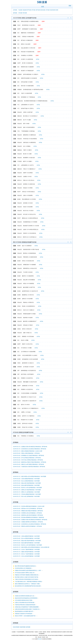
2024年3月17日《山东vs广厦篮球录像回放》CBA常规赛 (26, 549)
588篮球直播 (22, 627)
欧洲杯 (57, 10)
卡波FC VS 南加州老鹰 (26, 93)
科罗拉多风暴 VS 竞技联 (27, 82)
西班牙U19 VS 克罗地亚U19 (30, 237)
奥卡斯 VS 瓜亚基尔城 (27, 63)
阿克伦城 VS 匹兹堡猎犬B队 (28, 52)
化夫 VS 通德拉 (27, 146)
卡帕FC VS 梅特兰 (27, 150)
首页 (43, 7)
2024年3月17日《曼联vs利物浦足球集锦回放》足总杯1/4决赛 (28, 451)
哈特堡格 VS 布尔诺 (28, 203)
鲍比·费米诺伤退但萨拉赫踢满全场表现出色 (25, 566)
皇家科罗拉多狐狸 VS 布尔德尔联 (29, 78)
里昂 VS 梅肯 (26, 124)
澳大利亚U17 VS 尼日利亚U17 (30, 116)
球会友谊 (20, 112)
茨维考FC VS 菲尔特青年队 (30, 233)
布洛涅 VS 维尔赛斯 (28, 207)
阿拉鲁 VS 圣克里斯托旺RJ (28, 306)
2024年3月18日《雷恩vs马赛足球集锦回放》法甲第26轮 (26, 453)
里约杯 (19, 306)
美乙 (18, 21)
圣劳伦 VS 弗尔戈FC (27, 329)
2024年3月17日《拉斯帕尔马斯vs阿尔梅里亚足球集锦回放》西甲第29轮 (30, 447)
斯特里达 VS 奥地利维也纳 (29, 253)
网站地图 (40, 639)
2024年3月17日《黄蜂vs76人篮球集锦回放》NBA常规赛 (26, 492)
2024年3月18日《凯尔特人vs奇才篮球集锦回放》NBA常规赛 (27, 488)
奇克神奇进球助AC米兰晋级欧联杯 (23, 568)
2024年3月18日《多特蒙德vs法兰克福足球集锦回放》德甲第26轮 (29, 455)
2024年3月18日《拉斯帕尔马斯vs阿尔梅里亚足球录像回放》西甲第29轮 (30, 520)
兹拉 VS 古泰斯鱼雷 (27, 246)
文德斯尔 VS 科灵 (27, 177)
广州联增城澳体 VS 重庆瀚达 (28, 131)
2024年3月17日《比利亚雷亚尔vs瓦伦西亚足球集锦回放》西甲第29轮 (30, 449)
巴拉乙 (19, 25)
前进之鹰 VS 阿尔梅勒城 (29, 280)
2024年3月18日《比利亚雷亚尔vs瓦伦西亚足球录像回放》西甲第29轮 (30, 524)
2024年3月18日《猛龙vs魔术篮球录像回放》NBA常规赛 (26, 543)
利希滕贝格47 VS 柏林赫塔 (29, 265)
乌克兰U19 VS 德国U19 (29, 310)
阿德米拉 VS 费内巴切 (28, 302)
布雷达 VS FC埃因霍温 (29, 284)
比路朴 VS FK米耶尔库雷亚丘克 (31, 229)
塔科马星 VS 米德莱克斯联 (27, 86)
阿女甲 (19, 192)
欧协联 (19, 246)
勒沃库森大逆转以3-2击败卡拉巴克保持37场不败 (26, 577)
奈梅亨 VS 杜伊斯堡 (28, 173)
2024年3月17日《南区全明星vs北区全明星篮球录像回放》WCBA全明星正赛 (31, 547)
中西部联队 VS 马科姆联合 (27, 436)
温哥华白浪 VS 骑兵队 (27, 423)
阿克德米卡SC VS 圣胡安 (27, 420)
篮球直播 (15, 13)
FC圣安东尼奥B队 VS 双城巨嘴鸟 (29, 393)
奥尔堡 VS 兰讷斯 (27, 154)
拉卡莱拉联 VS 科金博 (28, 367)
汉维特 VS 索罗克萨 (28, 112)
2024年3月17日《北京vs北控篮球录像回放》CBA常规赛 (26, 556)
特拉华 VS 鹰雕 (25, 340)
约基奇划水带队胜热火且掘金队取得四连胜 (25, 605)
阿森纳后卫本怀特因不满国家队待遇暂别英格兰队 (27, 575)
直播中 (43, 21)
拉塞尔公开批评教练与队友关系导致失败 (25, 603)
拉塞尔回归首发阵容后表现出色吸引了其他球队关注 (27, 609)
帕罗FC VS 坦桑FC (28, 161)
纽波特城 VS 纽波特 (28, 318)
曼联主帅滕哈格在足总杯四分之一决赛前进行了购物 (27, 584)
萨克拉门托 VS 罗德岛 (27, 427)
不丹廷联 (20, 161)
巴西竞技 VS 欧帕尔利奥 (28, 37)
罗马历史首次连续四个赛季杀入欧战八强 (25, 573)
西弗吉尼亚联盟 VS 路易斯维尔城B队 (30, 21)
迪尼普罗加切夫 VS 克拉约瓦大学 (30, 291)
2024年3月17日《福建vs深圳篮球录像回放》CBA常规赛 (26, 552)
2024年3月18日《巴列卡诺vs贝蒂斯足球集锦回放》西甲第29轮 (28, 460)
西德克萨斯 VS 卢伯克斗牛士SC (29, 397)
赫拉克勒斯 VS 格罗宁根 (29, 287)
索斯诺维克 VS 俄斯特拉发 (29, 135)
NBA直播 (25, 13)
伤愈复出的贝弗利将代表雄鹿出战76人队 (25, 596)
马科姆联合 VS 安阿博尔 (27, 55)
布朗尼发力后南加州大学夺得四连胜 (24, 614)
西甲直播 (29, 10)
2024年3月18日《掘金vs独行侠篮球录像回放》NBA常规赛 (27, 541)
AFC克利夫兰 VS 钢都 (26, 348)
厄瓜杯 (19, 355)
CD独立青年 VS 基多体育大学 (29, 401)
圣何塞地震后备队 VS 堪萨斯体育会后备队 (33, 90)
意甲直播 (33, 10)
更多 (70, 6)
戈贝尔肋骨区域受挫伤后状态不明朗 (24, 600)
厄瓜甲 (19, 63)
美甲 (18, 371)
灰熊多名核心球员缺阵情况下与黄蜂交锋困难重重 (27, 607)
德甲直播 (38, 10)
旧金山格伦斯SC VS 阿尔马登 (28, 48)
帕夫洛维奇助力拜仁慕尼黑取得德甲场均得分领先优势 (28, 586)
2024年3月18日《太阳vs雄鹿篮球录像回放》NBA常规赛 (26, 536)
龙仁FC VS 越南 (27, 120)
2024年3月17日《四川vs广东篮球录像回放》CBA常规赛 (26, 554)
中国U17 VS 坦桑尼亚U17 (29, 169)
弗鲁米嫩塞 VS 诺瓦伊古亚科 (30, 382)
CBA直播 (20, 13)
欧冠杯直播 (52, 10)
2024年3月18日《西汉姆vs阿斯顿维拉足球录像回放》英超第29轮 (29, 517)
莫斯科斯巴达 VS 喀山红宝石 (30, 268)
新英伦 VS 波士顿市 (26, 44)
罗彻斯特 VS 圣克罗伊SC (27, 378)
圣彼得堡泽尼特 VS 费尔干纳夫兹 (31, 249)
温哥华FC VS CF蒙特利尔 (28, 416)
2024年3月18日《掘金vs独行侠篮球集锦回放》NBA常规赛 (27, 483)
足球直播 (15, 10)
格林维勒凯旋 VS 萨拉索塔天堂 (28, 371)
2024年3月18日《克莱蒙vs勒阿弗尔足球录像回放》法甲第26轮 (28, 522)
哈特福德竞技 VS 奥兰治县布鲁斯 (30, 359)
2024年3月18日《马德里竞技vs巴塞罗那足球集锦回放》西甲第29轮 (29, 467)
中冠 (18, 97)
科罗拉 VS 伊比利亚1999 (28, 261)
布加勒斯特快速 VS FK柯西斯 (30, 222)
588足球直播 (16, 627)
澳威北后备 (20, 101)
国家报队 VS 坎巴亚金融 (28, 336)
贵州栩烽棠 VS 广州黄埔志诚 (28, 97)
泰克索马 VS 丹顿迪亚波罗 (27, 71)
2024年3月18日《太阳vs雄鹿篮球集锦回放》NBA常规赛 (26, 479)
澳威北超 (20, 150)
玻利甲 (19, 29)
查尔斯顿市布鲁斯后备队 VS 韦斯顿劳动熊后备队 (36, 101)
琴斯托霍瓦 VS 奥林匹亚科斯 (30, 257)
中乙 (18, 105)
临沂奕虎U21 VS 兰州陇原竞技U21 (30, 408)
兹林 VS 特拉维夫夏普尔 (29, 127)
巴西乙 (19, 37)
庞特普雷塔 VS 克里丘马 (28, 363)
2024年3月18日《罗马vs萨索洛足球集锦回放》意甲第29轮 (27, 458)
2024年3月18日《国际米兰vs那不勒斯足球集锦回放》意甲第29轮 (29, 464)
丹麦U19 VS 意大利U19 (29, 180)
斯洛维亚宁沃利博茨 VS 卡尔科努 (31, 226)
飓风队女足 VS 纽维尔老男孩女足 (30, 218)
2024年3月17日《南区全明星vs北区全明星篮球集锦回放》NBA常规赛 (30, 476)
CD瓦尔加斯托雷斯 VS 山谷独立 (30, 355)
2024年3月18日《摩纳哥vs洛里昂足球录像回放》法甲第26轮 (27, 526)
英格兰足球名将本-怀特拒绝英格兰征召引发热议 (27, 579)
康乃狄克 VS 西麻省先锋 (27, 40)
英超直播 (25, 10)
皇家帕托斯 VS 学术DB (27, 386)
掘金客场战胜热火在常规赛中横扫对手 (24, 611)
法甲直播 (47, 10)
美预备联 (20, 74)
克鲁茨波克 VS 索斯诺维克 (29, 142)
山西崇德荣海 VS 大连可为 (27, 105)
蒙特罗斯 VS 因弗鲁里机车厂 (30, 321)
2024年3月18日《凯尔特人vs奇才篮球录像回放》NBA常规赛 (27, 545)
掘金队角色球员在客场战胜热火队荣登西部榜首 (26, 598)
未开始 (38, 59)
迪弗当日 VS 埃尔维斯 (27, 299)
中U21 (19, 408)
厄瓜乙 (19, 336)
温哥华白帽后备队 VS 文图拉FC (31, 74)
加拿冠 (19, 329)
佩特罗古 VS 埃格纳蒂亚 (28, 276)
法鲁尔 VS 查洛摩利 (28, 195)
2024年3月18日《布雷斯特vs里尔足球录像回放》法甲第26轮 (27, 513)
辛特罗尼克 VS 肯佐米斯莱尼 (30, 139)
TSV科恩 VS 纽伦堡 (28, 272)
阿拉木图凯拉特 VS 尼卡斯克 (29, 199)
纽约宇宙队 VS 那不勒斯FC (27, 374)
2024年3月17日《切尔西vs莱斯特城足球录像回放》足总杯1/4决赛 (29, 506)
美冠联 (19, 359)
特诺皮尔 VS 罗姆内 (28, 188)
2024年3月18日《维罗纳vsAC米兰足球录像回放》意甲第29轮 (28, 509)
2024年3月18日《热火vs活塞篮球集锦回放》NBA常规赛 (26, 481)
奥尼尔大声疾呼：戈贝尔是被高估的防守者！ (26, 616)
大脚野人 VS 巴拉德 (26, 412)
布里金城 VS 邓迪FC (28, 325)
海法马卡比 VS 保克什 (28, 211)
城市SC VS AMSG (25, 405)
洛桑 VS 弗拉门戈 (27, 333)
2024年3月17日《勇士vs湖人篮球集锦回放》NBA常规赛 (26, 496)
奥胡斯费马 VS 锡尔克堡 (29, 158)
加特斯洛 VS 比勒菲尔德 (29, 184)
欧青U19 (19, 180)
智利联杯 (20, 367)
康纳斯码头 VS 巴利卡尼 (28, 295)
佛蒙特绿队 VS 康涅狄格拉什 (28, 33)
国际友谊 (20, 116)
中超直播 (20, 10)
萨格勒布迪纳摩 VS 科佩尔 (29, 314)
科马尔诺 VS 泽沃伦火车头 (29, 214)
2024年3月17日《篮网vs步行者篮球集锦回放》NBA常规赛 (27, 490)
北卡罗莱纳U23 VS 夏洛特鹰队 (28, 352)
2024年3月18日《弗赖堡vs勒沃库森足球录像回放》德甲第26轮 (28, 511)
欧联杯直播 (43, 10)
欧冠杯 (19, 199)
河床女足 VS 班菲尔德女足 (28, 192)
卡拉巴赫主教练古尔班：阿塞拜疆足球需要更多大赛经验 (28, 582)
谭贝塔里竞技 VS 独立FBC (28, 25)
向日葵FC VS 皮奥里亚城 (27, 59)
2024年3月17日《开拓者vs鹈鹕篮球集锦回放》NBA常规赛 (27, 494)
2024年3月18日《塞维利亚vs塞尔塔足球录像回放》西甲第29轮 (28, 515)
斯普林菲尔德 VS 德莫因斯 (27, 67)
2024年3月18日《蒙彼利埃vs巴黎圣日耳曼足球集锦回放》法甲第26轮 (30, 462)
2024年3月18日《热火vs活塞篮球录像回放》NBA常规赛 (26, 538)
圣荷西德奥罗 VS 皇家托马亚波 (29, 29)
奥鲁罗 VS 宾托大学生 (27, 344)
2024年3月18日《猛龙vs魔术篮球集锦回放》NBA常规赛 (26, 485)
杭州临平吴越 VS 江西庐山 (27, 108)
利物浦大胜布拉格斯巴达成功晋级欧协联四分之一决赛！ (28, 570)
